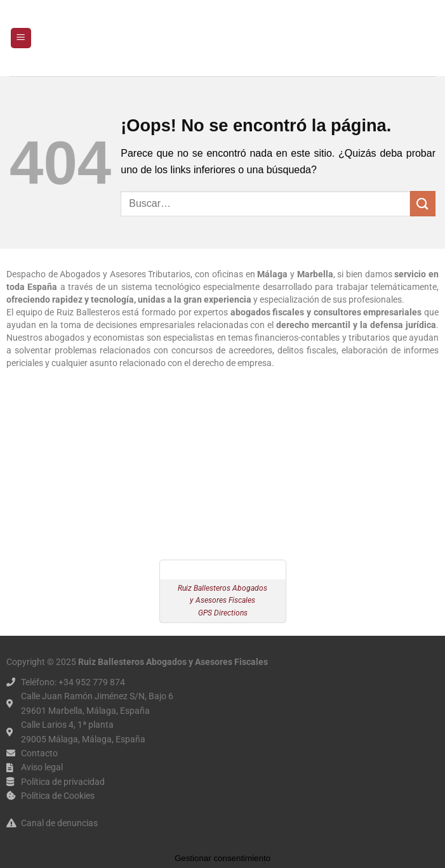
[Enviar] (423, 203)
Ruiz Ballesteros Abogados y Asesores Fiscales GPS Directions (222, 600)
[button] (21, 38)
